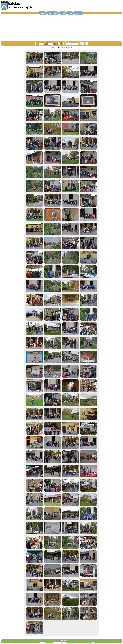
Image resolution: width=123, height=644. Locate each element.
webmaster (42, 642)
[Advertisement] (61, 27)
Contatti (79, 13)
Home (43, 13)
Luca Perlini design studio (59, 642)
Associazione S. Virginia (61, 641)
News (63, 13)
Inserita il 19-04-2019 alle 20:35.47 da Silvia (62, 47)
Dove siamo (53, 13)
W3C (93, 642)
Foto (70, 13)
